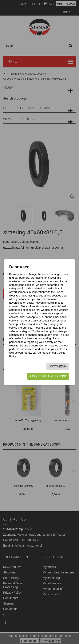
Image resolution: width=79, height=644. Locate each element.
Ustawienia (58, 366)
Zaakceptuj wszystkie (48, 376)
